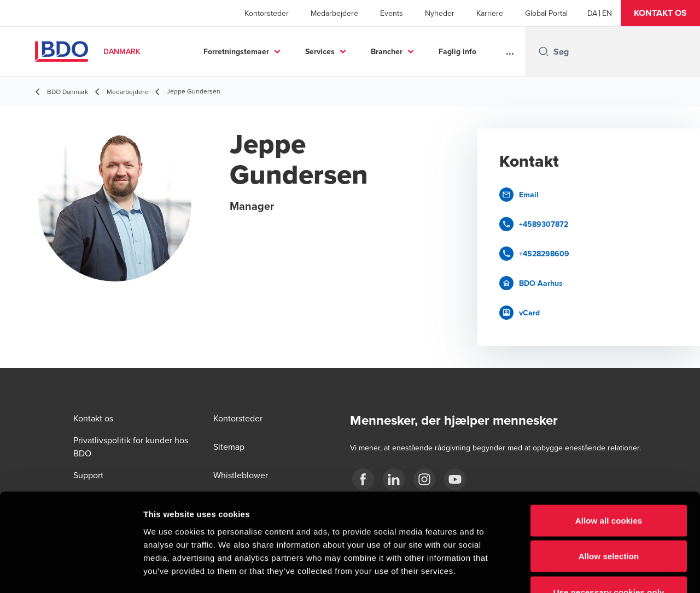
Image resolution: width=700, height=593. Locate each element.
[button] (660, 13)
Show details (574, 571)
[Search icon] (544, 51)
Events (392, 13)
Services (320, 51)
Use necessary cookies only (609, 521)
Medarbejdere (334, 13)
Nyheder (440, 13)
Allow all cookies (609, 450)
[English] (607, 13)
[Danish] (592, 13)
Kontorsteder (267, 13)
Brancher (387, 51)
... (510, 51)
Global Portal (546, 13)
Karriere (490, 13)
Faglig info (457, 51)
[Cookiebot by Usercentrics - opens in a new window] (71, 572)
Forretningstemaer (236, 51)
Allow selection (609, 486)
